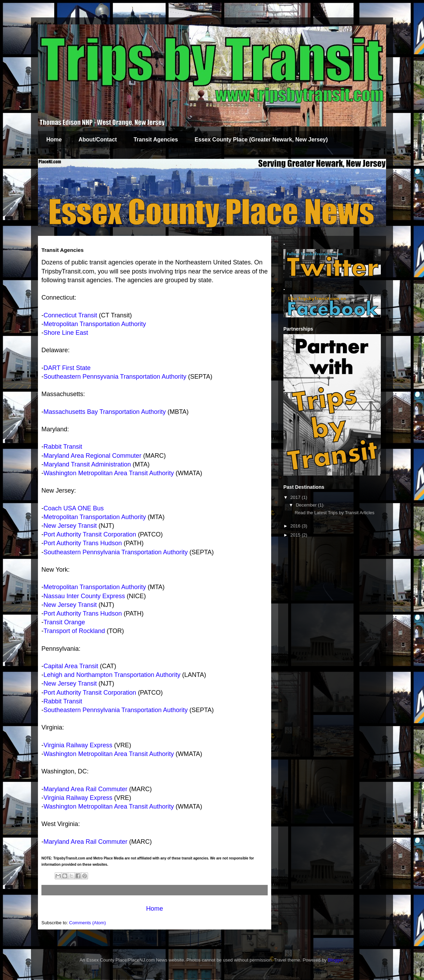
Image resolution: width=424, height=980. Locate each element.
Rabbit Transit (63, 447)
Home (54, 140)
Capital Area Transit (71, 666)
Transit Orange (64, 622)
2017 (296, 497)
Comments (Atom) (88, 923)
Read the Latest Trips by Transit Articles (334, 513)
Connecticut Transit (70, 315)
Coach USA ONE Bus (74, 508)
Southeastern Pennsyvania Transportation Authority (115, 377)
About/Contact (97, 140)
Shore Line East (66, 333)
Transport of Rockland (74, 631)
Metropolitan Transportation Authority (95, 324)
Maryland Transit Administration (87, 464)
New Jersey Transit (70, 526)
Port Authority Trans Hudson (83, 543)
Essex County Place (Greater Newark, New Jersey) (261, 140)
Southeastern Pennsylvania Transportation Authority (116, 552)
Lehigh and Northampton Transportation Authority (112, 675)
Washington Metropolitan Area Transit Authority (109, 473)
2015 (296, 535)
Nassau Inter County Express (84, 596)
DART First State (67, 368)
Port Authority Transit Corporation (90, 534)
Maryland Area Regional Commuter (92, 456)
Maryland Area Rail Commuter (85, 789)
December (307, 505)
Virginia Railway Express (78, 745)
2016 (296, 526)
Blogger (336, 960)
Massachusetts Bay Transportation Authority (105, 412)
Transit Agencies (156, 140)
